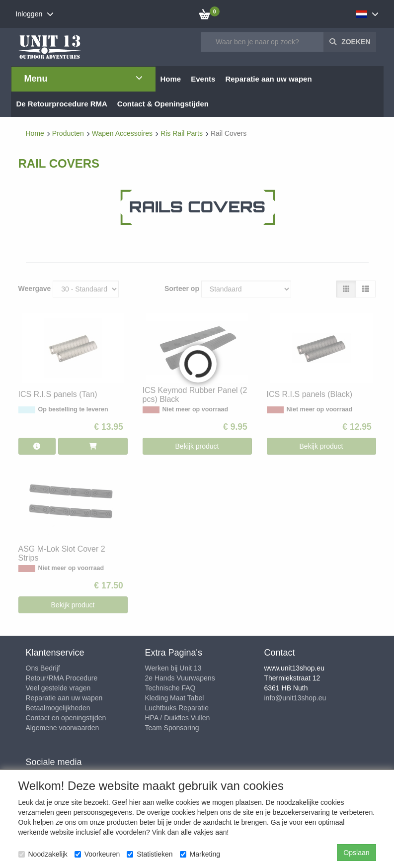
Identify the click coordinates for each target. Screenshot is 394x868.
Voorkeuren (97, 854)
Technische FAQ (170, 688)
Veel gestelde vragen (58, 688)
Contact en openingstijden (66, 718)
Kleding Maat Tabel (175, 698)
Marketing (200, 854)
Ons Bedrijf (43, 668)
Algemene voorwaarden (63, 728)
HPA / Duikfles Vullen (178, 718)
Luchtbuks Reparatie (177, 708)
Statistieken (150, 854)
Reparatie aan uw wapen (64, 698)
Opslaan (356, 853)
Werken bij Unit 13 (173, 668)
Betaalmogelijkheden (58, 708)
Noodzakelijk (43, 854)
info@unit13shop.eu (295, 698)
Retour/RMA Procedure (62, 678)
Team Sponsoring (172, 728)
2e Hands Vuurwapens (180, 678)
